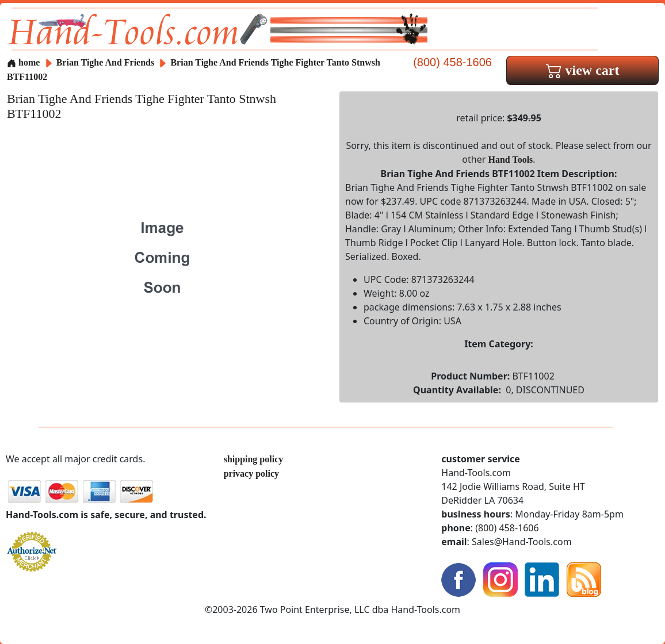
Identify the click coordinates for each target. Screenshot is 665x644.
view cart (583, 70)
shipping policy (254, 459)
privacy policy (251, 474)
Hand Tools (511, 160)
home (23, 62)
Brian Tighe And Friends (107, 62)
